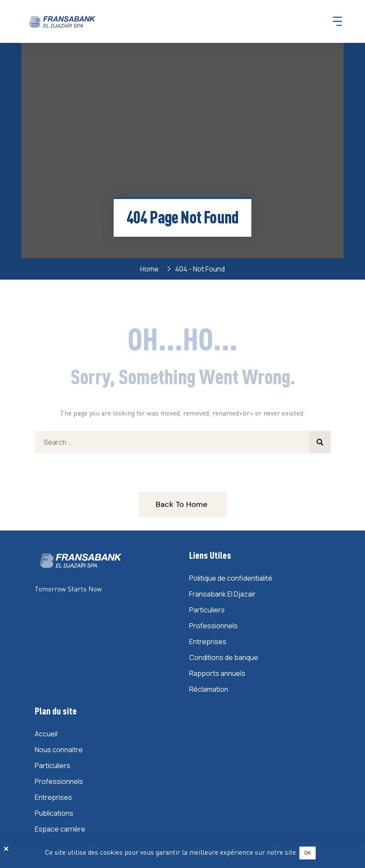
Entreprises (208, 642)
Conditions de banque (224, 657)
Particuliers (207, 610)
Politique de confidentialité (231, 578)
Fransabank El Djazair (222, 594)
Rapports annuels (217, 673)
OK (308, 853)
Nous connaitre (59, 750)
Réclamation (209, 689)
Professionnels (213, 626)
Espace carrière (60, 829)
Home (151, 269)
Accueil (46, 734)
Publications (54, 813)
